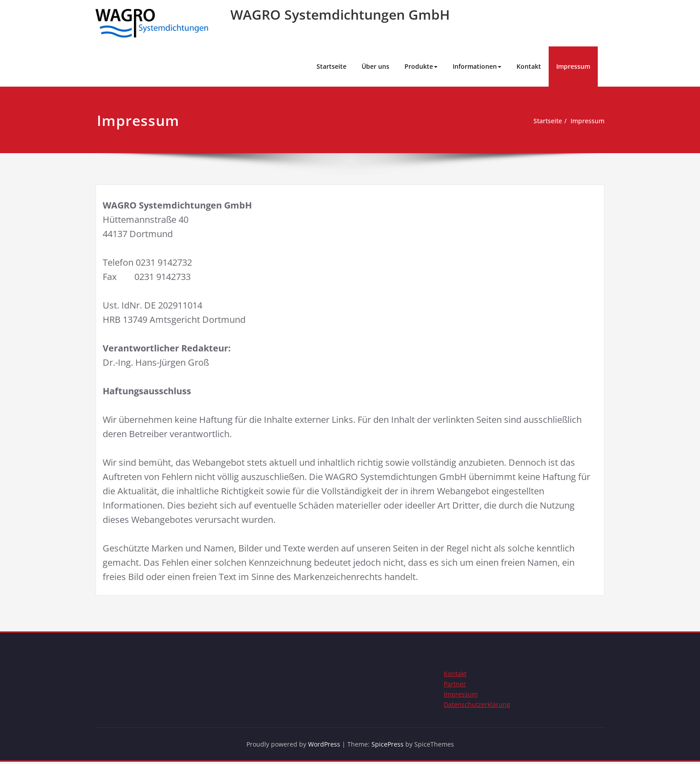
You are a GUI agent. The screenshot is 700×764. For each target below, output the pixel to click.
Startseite (331, 66)
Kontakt (529, 66)
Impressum (573, 66)
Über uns (375, 66)
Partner (455, 685)
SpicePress (389, 746)
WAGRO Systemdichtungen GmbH (340, 15)
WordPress (324, 746)
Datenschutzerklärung (477, 706)
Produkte (421, 66)
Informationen (477, 66)
